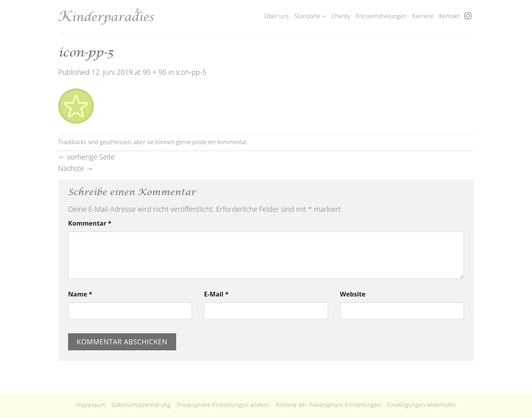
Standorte (310, 16)
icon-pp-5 (191, 72)
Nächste (76, 168)
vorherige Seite (86, 157)
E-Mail (216, 294)
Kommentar (90, 223)
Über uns (277, 16)
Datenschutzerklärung (141, 405)
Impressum (91, 405)
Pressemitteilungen (381, 16)
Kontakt (449, 16)
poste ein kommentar (220, 142)
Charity (341, 16)
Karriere (423, 16)
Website (353, 294)
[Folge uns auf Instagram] (468, 16)
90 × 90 (154, 72)
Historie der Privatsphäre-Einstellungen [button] (328, 405)
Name (80, 294)
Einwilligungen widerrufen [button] (422, 405)
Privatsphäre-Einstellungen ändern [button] (223, 405)
